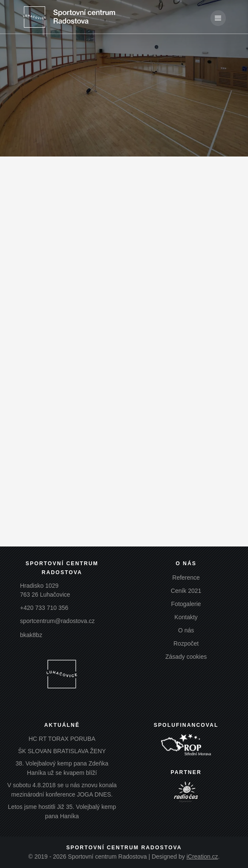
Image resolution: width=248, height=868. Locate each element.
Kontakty (186, 617)
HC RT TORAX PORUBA (62, 739)
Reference (186, 578)
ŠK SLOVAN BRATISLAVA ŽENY (62, 751)
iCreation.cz (202, 857)
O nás (186, 630)
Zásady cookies (186, 657)
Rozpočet (186, 643)
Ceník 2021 (186, 591)
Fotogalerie (186, 604)
